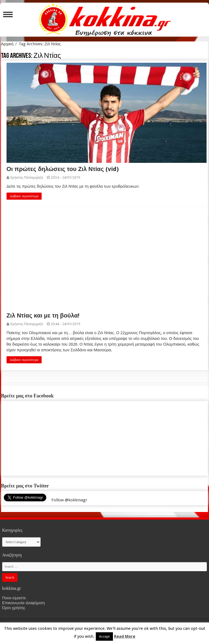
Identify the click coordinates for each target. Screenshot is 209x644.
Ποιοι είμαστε (14, 598)
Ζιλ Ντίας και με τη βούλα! (43, 315)
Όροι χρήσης (14, 608)
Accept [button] (104, 636)
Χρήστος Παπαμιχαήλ (27, 177)
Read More (125, 636)
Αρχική (7, 44)
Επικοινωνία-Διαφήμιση (24, 603)
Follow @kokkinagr (69, 500)
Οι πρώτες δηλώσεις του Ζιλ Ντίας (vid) (63, 169)
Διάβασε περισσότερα (24, 196)
